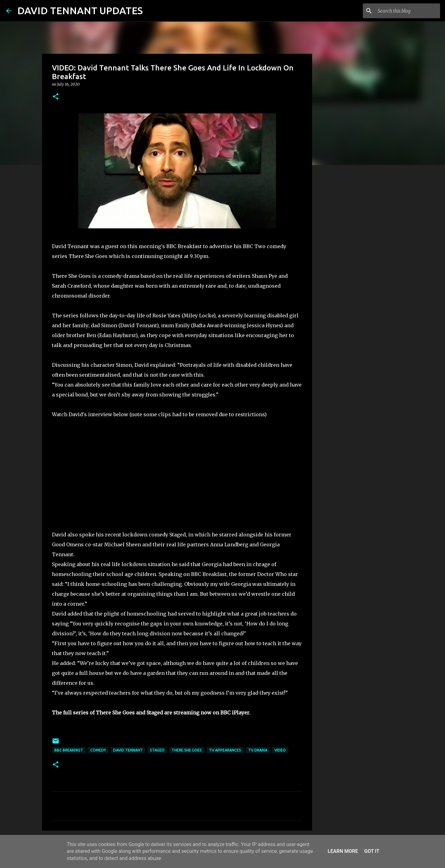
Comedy (98, 750)
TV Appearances (225, 750)
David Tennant (128, 750)
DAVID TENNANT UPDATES (80, 11)
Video (280, 750)
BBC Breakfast (69, 750)
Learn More (343, 851)
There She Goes (187, 750)
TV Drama (258, 750)
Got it (372, 851)
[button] (56, 97)
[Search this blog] (408, 11)
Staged (157, 750)
